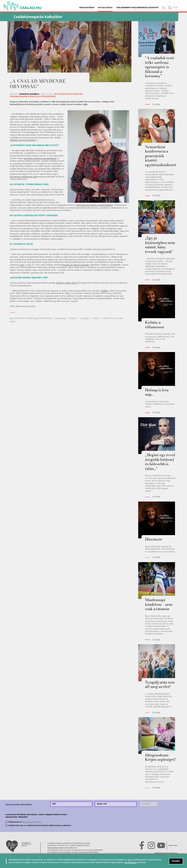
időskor (73, 318)
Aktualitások (105, 8)
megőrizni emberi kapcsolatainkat (40, 158)
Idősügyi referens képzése (23, 140)
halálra (105, 291)
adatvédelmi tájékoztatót (32, 822)
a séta (21, 265)
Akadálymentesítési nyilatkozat (166, 853)
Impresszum (173, 845)
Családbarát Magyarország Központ (137, 8)
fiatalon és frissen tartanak (76, 265)
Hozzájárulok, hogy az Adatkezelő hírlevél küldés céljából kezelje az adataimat (40, 825)
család (96, 318)
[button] (164, 8)
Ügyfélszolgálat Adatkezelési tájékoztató (62, 848)
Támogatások (87, 8)
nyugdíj (84, 318)
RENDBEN (176, 861)
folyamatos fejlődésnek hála (23, 177)
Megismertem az (25, 822)
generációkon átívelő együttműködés (31, 318)
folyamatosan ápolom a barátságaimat (95, 205)
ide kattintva (131, 862)
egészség (60, 318)
